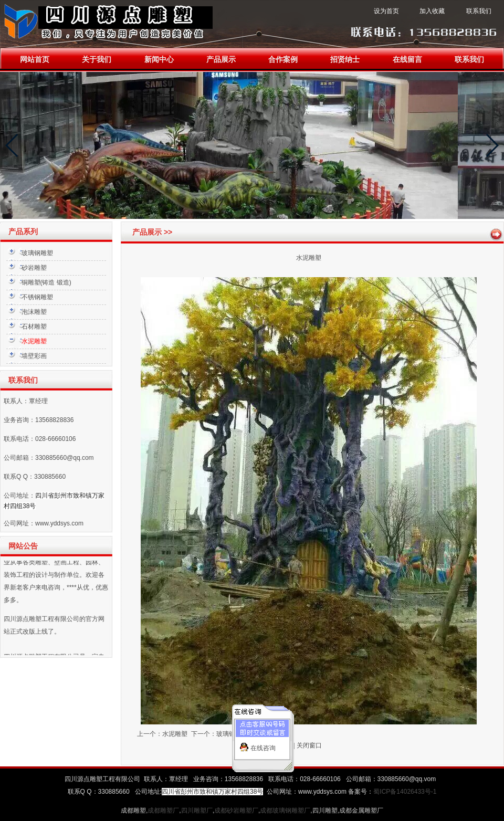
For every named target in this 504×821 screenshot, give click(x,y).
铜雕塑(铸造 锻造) (46, 282)
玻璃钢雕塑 (37, 253)
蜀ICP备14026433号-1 (405, 792)
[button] (12, 145)
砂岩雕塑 (34, 268)
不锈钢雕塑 (37, 297)
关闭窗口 (309, 745)
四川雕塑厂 (197, 811)
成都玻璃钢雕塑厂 (285, 811)
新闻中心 (159, 60)
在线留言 (407, 60)
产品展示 (221, 60)
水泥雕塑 (175, 734)
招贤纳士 (345, 60)
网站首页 (35, 60)
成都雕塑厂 (163, 811)
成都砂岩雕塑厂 (236, 811)
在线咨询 (263, 744)
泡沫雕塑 (34, 312)
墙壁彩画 (34, 356)
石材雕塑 (34, 327)
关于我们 (97, 60)
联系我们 (469, 60)
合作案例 (283, 60)
